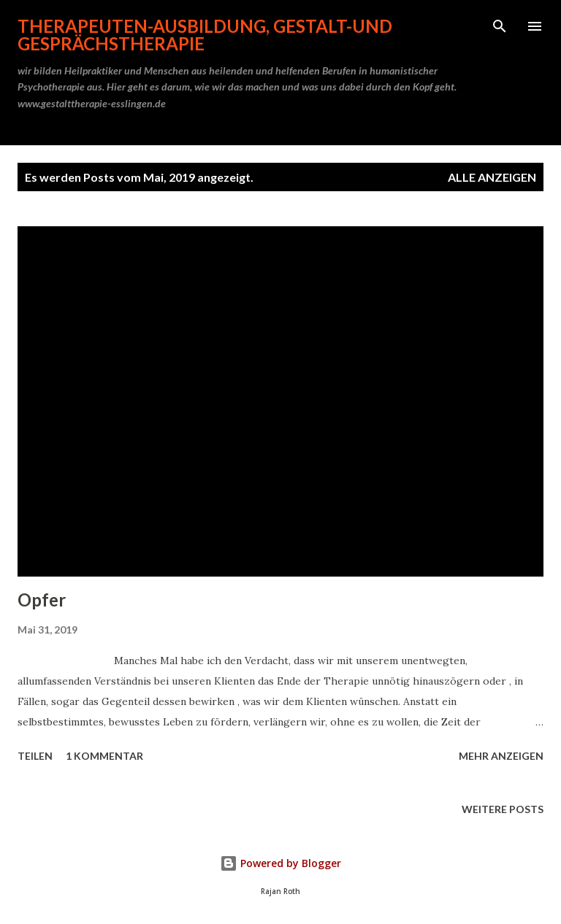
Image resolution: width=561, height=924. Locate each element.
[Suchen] (500, 26)
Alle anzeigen (492, 177)
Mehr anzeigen (501, 756)
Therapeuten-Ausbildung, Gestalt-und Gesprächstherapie (205, 35)
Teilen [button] (35, 756)
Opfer (42, 600)
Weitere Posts (503, 809)
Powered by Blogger (280, 863)
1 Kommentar (104, 756)
